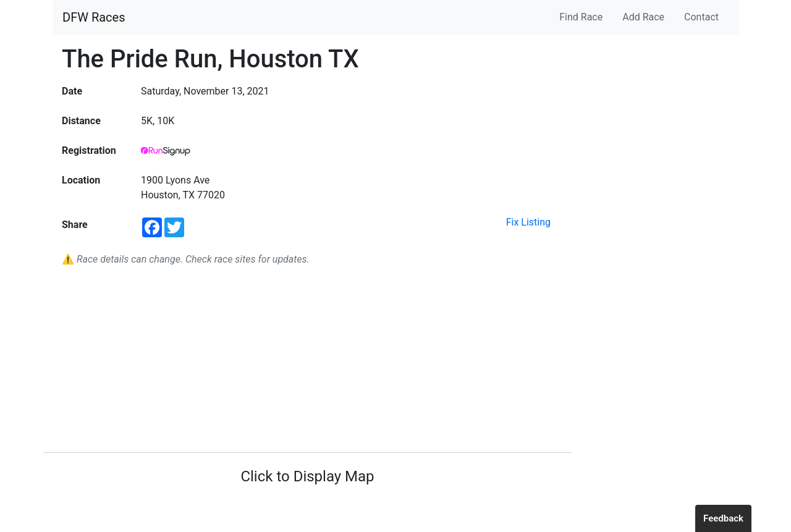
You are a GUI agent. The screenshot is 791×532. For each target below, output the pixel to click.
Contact (701, 17)
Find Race (581, 17)
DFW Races (94, 17)
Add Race (643, 17)
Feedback (723, 518)
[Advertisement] (307, 360)
